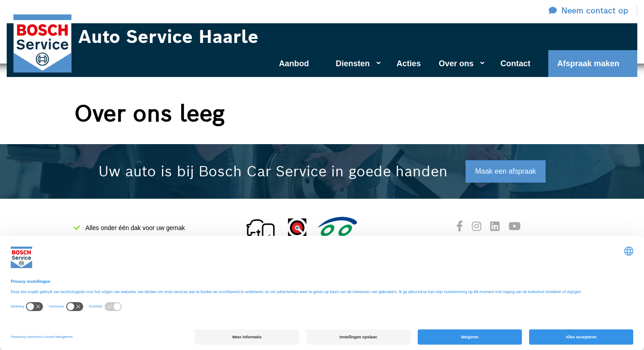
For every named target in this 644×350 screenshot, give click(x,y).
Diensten (358, 64)
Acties (409, 64)
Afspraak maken (588, 64)
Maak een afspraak (505, 171)
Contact (515, 64)
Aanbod (294, 64)
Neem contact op (595, 11)
